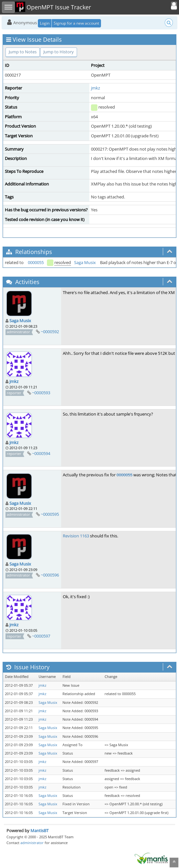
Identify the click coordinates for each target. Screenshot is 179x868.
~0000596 (50, 575)
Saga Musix (85, 262)
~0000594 (41, 453)
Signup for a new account (76, 23)
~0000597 (41, 636)
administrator (32, 843)
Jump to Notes (23, 52)
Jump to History (59, 52)
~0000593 (41, 393)
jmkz (95, 88)
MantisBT (39, 831)
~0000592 (50, 332)
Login (45, 23)
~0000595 (50, 514)
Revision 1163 (76, 536)
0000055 (36, 262)
